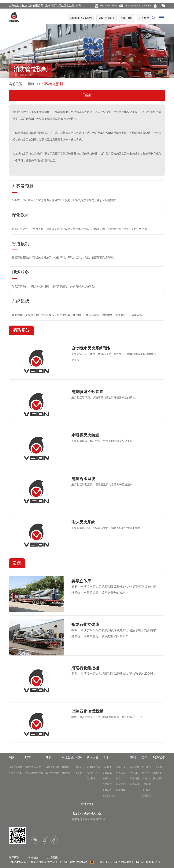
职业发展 (146, 790)
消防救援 (121, 790)
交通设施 (107, 773)
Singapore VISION (81, 18)
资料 (133, 758)
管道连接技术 (93, 767)
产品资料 (135, 767)
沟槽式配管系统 (33, 767)
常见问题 (135, 779)
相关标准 (135, 784)
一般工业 (107, 779)
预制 (31, 84)
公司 (145, 758)
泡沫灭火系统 (16, 773)
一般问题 (158, 767)
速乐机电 (127, 18)
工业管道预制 (52, 773)
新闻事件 (146, 773)
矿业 (118, 779)
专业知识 (135, 773)
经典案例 (146, 784)
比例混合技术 (93, 773)
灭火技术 (91, 779)
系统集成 (68, 758)
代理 (79, 758)
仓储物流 (107, 784)
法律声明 (14, 857)
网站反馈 (158, 779)
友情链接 (52, 857)
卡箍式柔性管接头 (34, 773)
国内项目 (66, 767)
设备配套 (121, 784)
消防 (12, 758)
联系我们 (159, 758)
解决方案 (93, 758)
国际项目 (66, 773)
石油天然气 (108, 796)
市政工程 (107, 790)
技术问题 (158, 773)
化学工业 (121, 767)
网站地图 (34, 857)
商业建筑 (107, 767)
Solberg (80, 767)
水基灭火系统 (16, 767)
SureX (79, 773)
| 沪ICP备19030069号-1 (146, 862)
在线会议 (146, 796)
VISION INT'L (106, 18)
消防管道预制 (52, 767)
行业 (106, 758)
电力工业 (121, 773)
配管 (28, 758)
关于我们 (146, 767)
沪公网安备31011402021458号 (113, 862)
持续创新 (146, 779)
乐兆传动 (144, 18)
